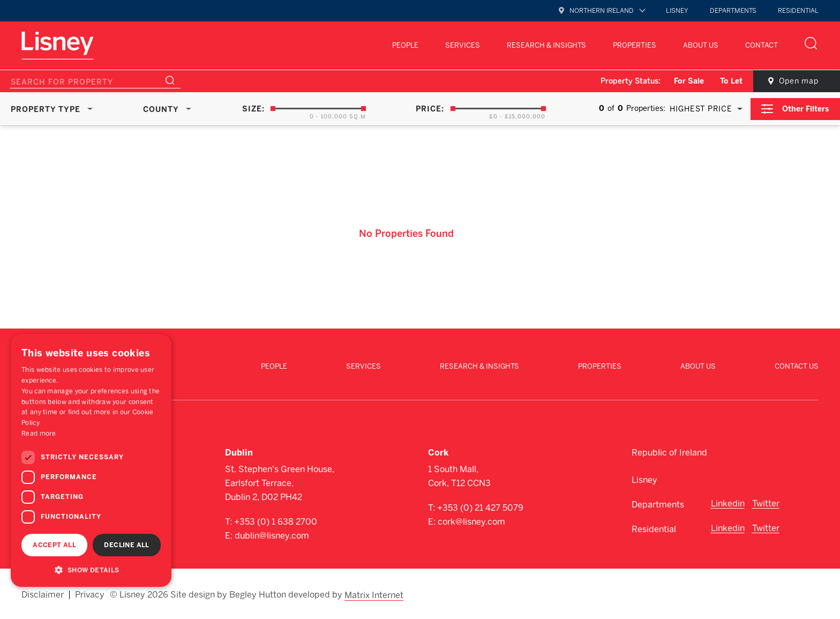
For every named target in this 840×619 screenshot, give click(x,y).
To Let (729, 81)
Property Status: (628, 81)
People (405, 45)
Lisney (677, 11)
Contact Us (797, 366)
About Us (701, 45)
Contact (762, 45)
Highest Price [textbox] (700, 109)
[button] (91, 570)
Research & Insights (546, 45)
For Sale (686, 81)
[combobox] (704, 109)
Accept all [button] (54, 545)
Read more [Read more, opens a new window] (39, 434)
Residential (798, 11)
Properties (635, 45)
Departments (733, 11)
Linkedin (728, 502)
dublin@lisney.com (272, 535)
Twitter (766, 502)
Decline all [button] (126, 545)
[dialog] (91, 460)
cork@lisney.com (471, 521)
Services (463, 45)
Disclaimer (43, 593)
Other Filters (806, 109)
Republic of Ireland (669, 452)
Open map (797, 81)
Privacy (90, 593)
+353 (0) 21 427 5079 (480, 507)
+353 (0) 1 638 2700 (276, 521)
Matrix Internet (374, 593)
